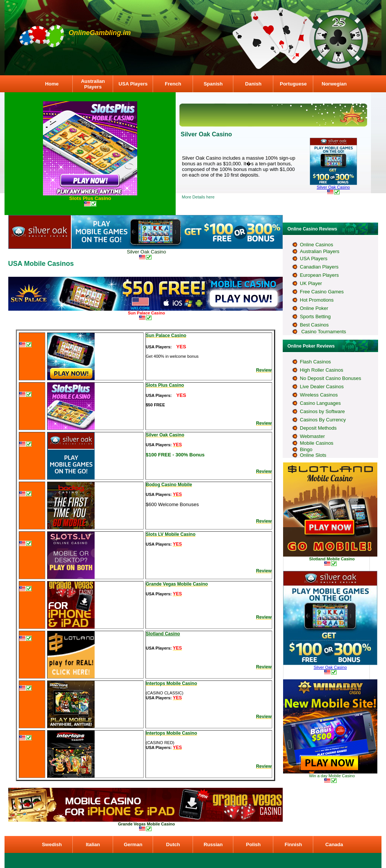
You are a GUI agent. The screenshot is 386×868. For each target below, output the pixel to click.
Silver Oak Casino (333, 187)
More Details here (198, 197)
